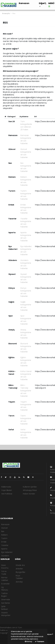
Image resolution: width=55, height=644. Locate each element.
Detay (28, 641)
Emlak (4, 542)
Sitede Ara (20, 565)
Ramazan (24, 3)
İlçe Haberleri (7, 552)
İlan (3, 531)
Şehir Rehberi (5, 608)
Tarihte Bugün (4, 595)
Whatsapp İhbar (30, 490)
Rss (14, 13)
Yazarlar (5, 545)
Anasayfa (6, 13)
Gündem (5, 556)
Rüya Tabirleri (19, 577)
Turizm (4, 538)
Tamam (40, 641)
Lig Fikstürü (5, 589)
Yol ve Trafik (4, 573)
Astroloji (19, 582)
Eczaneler (5, 584)
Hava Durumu (5, 567)
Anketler (19, 569)
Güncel (4, 528)
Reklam (4, 535)
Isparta (4, 549)
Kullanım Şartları (30, 487)
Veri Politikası (7, 494)
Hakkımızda (6, 487)
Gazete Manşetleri (6, 614)
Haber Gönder (29, 494)
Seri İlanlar (6, 603)
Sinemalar (6, 600)
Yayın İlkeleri (6, 490)
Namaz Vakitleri (5, 579)
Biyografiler (21, 572)
